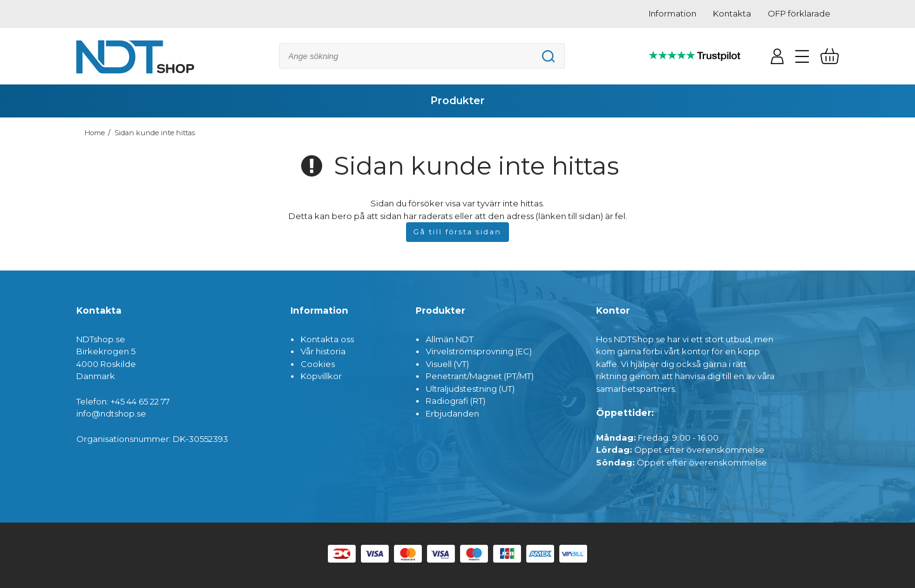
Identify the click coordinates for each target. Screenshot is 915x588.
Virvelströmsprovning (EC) (479, 351)
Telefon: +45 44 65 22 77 (123, 401)
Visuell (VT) (447, 364)
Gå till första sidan (457, 232)
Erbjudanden (452, 413)
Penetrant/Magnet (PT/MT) (480, 376)
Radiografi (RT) (456, 401)
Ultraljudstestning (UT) (470, 389)
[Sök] (422, 56)
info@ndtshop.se (111, 413)
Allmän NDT (450, 339)
